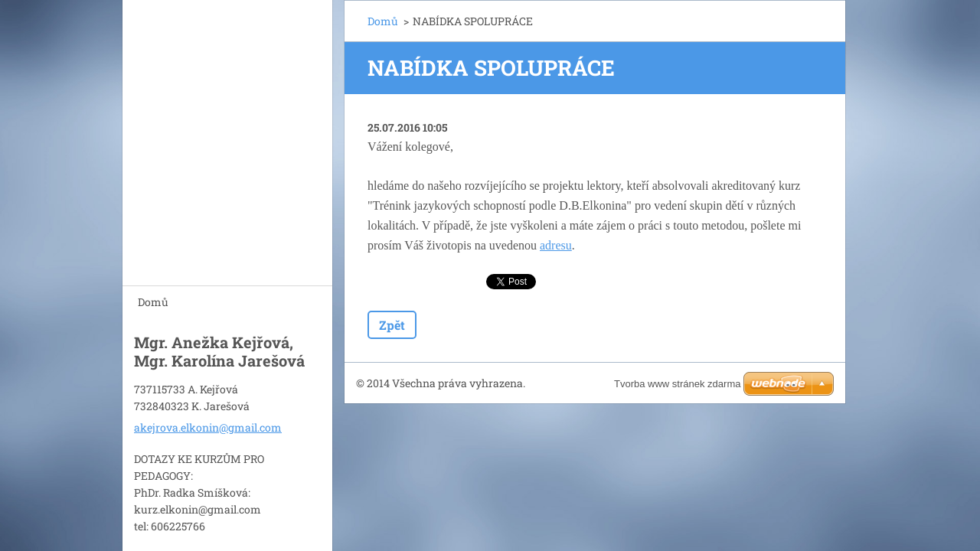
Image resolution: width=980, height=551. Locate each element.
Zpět (392, 325)
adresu (556, 245)
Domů (153, 302)
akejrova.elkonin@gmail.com (208, 425)
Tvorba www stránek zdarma (677, 384)
